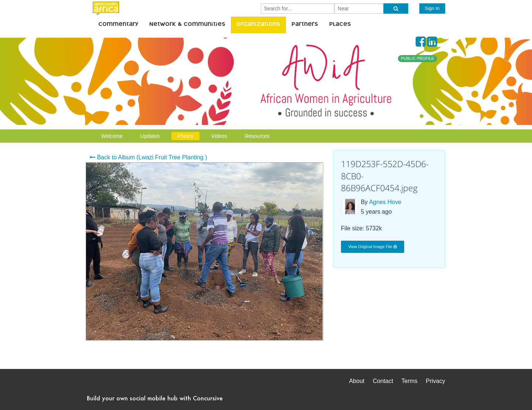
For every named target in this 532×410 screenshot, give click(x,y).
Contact (383, 381)
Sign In (432, 8)
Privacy (436, 381)
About (357, 381)
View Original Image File (373, 247)
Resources (257, 136)
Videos (219, 136)
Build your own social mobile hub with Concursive (155, 398)
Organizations (258, 25)
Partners (305, 25)
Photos (185, 136)
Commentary (118, 25)
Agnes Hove (385, 202)
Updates (150, 136)
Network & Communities (187, 25)
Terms (410, 381)
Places (340, 25)
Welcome (112, 136)
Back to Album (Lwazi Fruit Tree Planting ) (148, 157)
